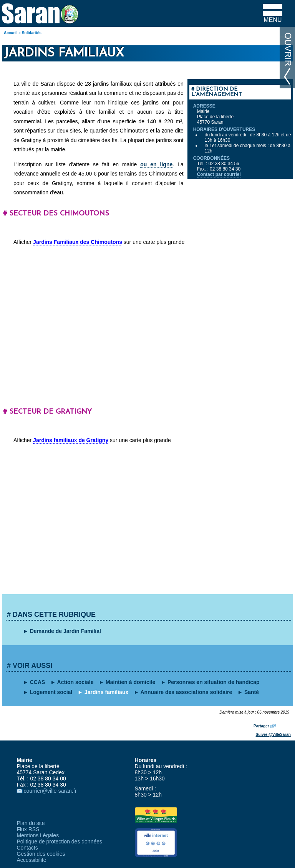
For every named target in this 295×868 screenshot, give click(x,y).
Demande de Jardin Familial (65, 631)
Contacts (27, 848)
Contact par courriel (219, 174)
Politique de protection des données (59, 841)
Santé (252, 692)
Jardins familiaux (106, 692)
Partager (261, 726)
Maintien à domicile (130, 682)
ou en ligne (156, 164)
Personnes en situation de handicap (214, 682)
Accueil (11, 33)
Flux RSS (28, 829)
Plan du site (31, 823)
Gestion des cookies (41, 854)
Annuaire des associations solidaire (186, 692)
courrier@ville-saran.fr (50, 791)
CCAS (38, 682)
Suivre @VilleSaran (273, 735)
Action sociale (75, 682)
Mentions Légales (38, 835)
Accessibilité (31, 860)
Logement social (51, 692)
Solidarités (32, 33)
